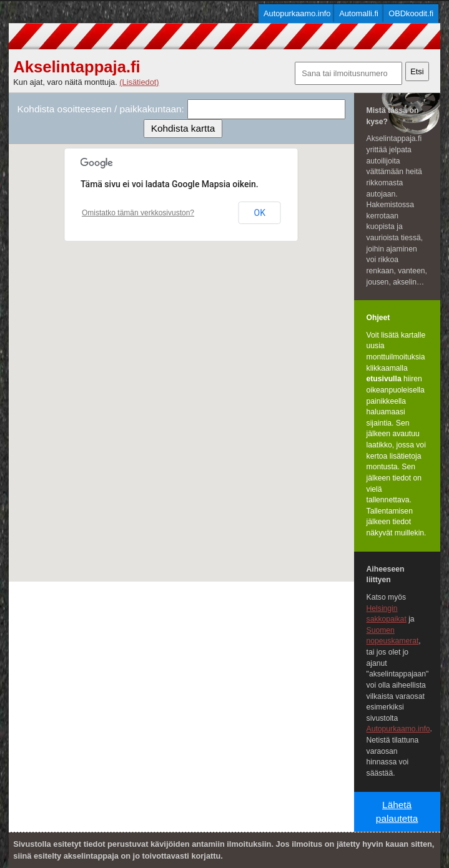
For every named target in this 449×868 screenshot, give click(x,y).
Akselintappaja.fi (76, 67)
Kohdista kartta (183, 128)
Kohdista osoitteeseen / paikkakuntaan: (101, 109)
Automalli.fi (359, 13)
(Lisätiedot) (139, 82)
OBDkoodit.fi (411, 13)
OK (260, 213)
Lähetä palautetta (397, 812)
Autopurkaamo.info (297, 13)
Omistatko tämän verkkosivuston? (138, 213)
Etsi (417, 71)
